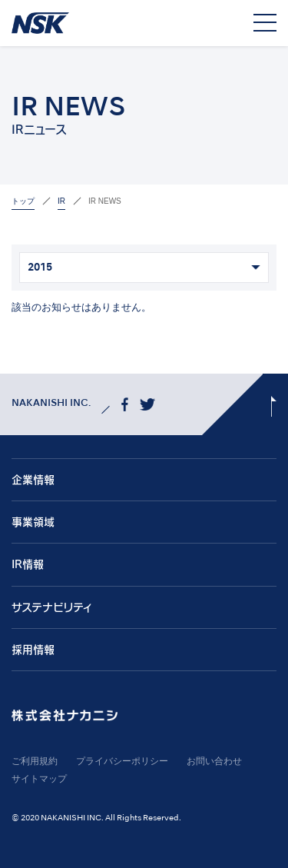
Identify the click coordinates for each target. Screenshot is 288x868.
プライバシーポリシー (122, 761)
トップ (23, 201)
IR (61, 201)
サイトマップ (39, 779)
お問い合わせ (214, 761)
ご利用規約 (35, 761)
